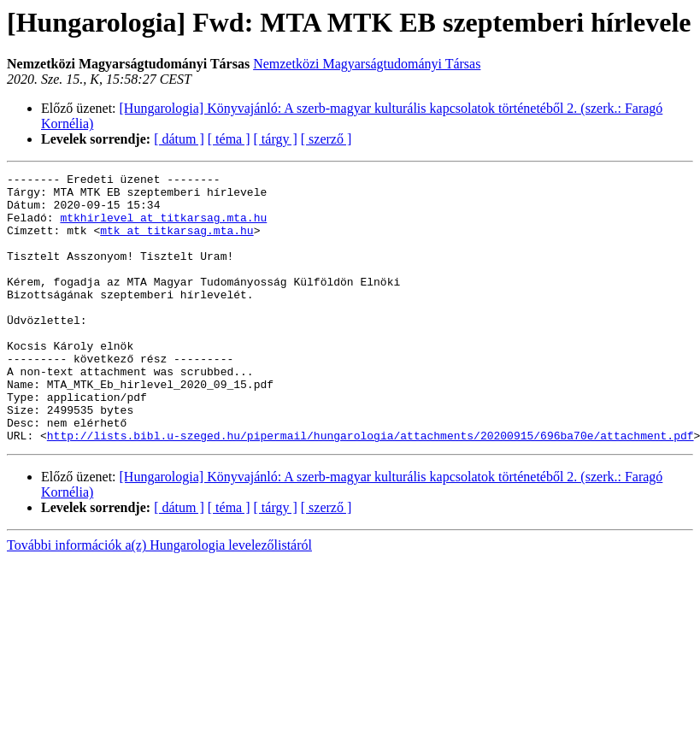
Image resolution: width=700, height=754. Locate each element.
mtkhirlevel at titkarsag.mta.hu (163, 227)
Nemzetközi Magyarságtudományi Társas (367, 64)
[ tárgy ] (276, 139)
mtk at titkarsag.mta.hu (176, 243)
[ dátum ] (179, 139)
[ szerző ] (326, 139)
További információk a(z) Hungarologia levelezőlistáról (159, 599)
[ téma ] (229, 139)
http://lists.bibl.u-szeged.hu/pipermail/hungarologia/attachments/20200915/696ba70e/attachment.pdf (371, 489)
